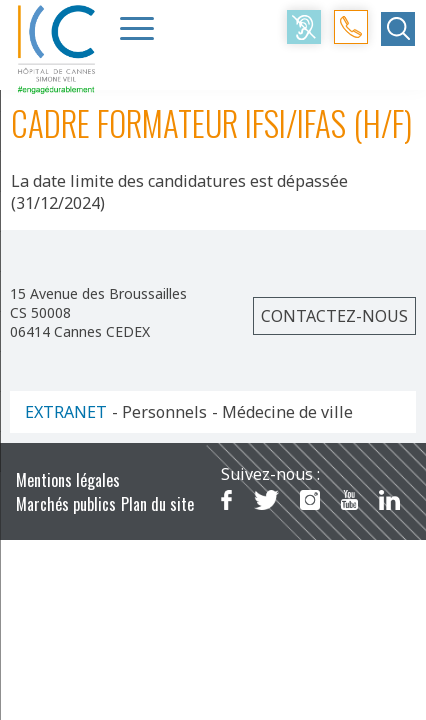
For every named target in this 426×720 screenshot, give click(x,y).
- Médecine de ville (282, 412)
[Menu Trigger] (137, 28)
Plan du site (157, 504)
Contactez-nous (334, 316)
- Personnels (159, 412)
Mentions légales (68, 480)
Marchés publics (66, 504)
